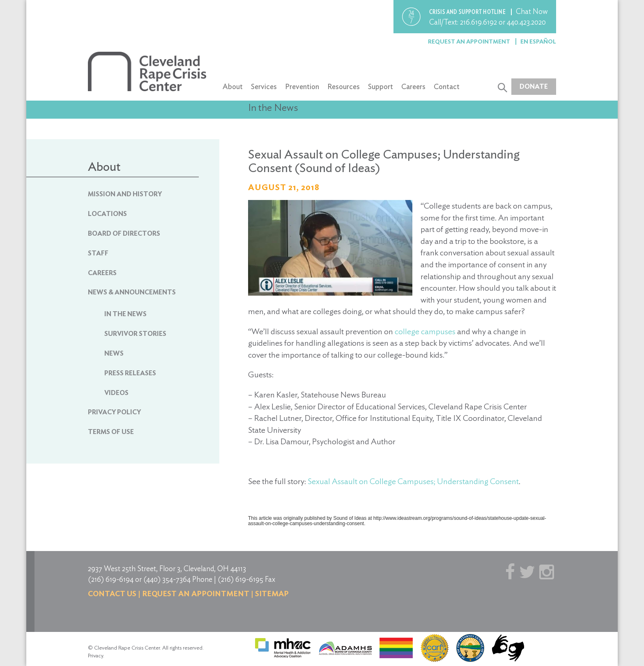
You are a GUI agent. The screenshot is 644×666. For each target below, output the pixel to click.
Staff (98, 253)
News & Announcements (132, 292)
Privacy (95, 656)
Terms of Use (111, 432)
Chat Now (532, 11)
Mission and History (125, 194)
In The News (125, 314)
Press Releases (130, 373)
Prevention (302, 86)
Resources (344, 86)
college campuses (425, 331)
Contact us (112, 594)
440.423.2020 (526, 22)
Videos (116, 393)
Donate (534, 86)
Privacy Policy (114, 412)
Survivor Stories (135, 334)
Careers (413, 86)
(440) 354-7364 (167, 579)
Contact (447, 86)
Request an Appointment (470, 41)
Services (264, 86)
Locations (107, 214)
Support (381, 86)
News (114, 353)
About (233, 86)
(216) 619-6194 (111, 579)
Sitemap (272, 594)
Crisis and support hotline (468, 12)
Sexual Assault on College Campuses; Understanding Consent (413, 481)
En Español (538, 41)
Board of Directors (124, 233)
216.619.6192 (478, 22)
